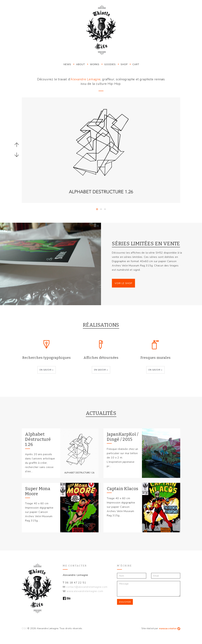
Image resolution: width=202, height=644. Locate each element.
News (67, 64)
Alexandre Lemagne (86, 79)
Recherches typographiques (46, 358)
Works (95, 64)
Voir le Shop (123, 283)
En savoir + (47, 370)
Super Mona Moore (38, 491)
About (81, 64)
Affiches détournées (101, 358)
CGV (24, 628)
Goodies (110, 64)
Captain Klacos (123, 489)
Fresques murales (156, 358)
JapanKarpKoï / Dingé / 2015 (123, 437)
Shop (124, 64)
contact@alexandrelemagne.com (87, 587)
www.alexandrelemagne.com (85, 591)
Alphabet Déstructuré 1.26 (38, 439)
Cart (136, 64)
